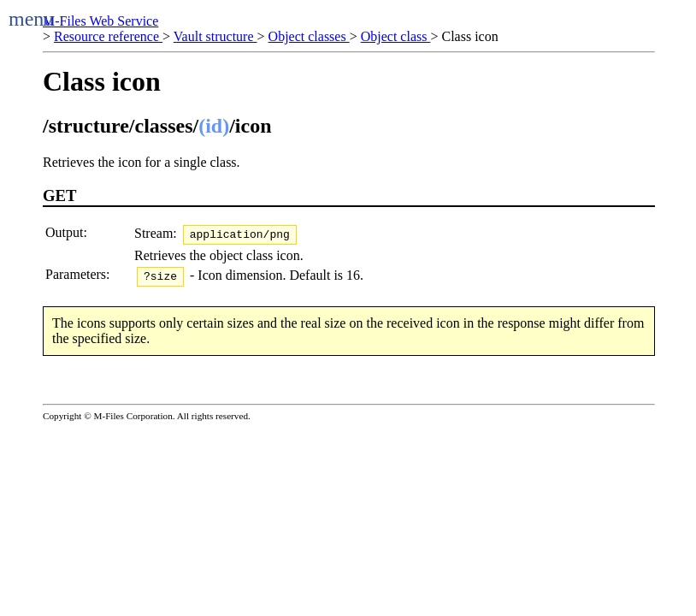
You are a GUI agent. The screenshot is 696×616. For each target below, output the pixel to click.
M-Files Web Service (100, 21)
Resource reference (108, 36)
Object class (396, 36)
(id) (214, 126)
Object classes (309, 36)
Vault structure (215, 36)
